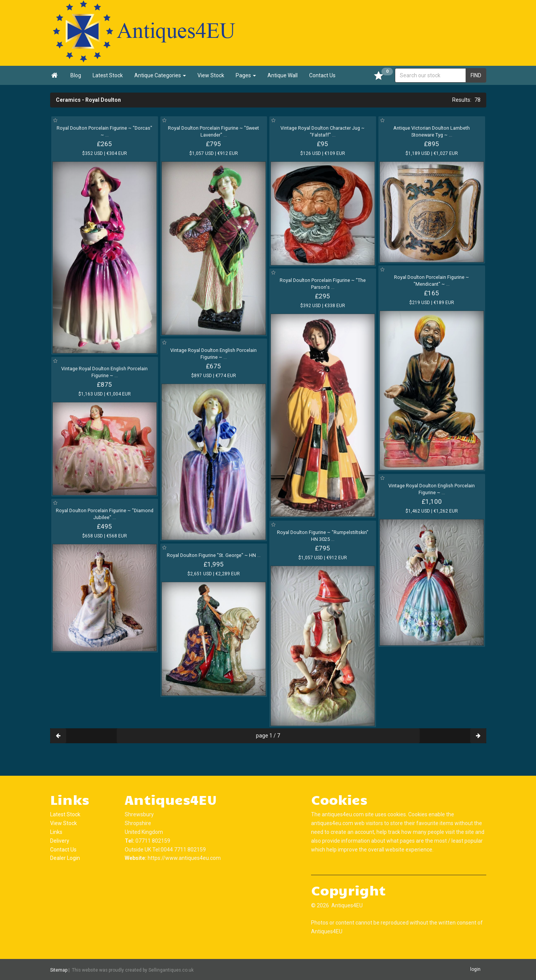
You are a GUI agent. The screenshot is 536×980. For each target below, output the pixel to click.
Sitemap (59, 970)
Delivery (60, 841)
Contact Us (322, 75)
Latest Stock (108, 75)
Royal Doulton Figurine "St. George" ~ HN (214, 555)
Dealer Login (65, 858)
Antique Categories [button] (160, 75)
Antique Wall (283, 75)
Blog (76, 75)
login (475, 969)
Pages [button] (246, 75)
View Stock (211, 75)
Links (56, 832)
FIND (476, 75)
